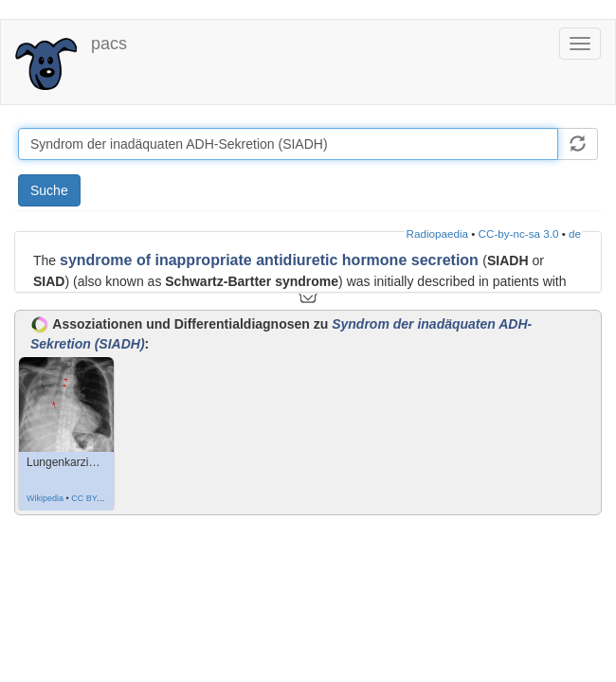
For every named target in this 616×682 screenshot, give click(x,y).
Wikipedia (45, 498)
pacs (109, 44)
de (575, 233)
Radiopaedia (437, 233)
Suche (49, 190)
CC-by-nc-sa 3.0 (519, 233)
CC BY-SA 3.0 (98, 498)
